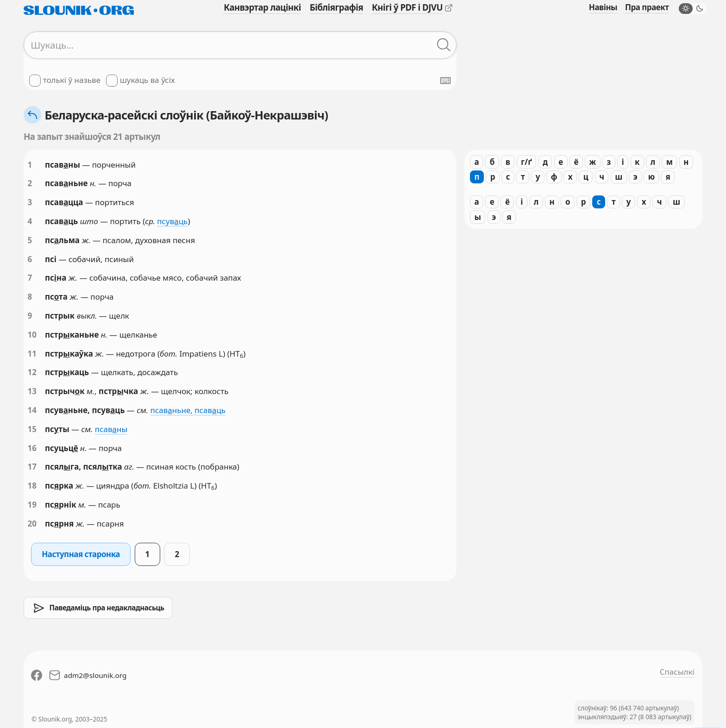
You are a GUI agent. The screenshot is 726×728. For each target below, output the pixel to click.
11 (32, 354)
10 (32, 335)
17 (32, 467)
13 (32, 391)
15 (32, 429)
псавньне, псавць (188, 410)
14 (32, 410)
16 (32, 448)
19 (32, 505)
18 (32, 486)
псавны (111, 429)
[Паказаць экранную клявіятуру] (445, 81)
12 (32, 372)
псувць (172, 221)
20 (32, 524)
